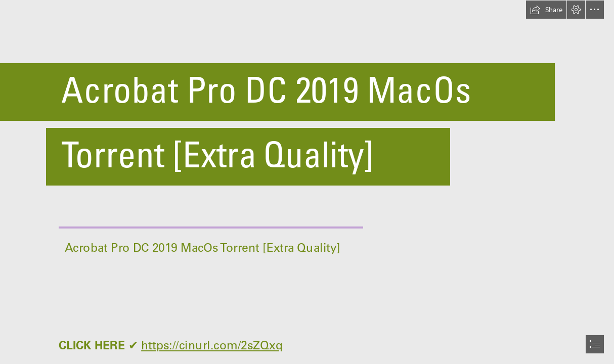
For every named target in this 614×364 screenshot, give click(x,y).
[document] (307, 182)
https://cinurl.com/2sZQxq (212, 345)
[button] (546, 10)
